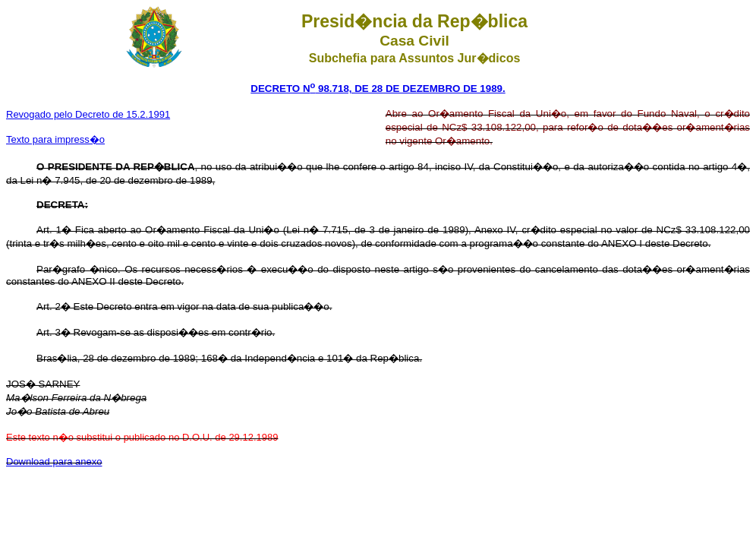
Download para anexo (54, 462)
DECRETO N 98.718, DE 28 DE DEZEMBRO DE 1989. (378, 89)
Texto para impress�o (55, 139)
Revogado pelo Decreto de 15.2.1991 (88, 114)
